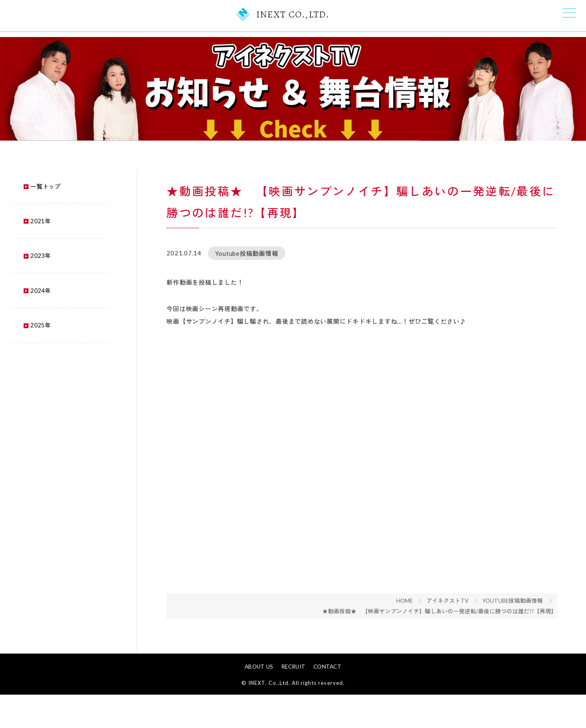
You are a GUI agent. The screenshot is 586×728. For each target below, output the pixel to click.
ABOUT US (260, 700)
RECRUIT (293, 700)
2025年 (27, 342)
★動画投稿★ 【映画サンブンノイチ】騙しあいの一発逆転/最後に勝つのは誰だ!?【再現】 (444, 631)
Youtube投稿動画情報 (517, 620)
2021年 (27, 233)
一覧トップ (32, 197)
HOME (408, 620)
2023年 (27, 270)
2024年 (27, 306)
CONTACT (327, 700)
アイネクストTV (451, 620)
